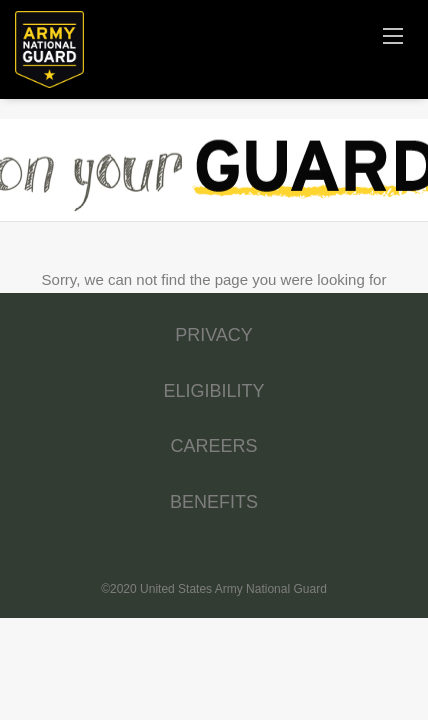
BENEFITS (214, 502)
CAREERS (213, 446)
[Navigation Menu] (393, 35)
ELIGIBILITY (213, 391)
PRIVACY (214, 335)
